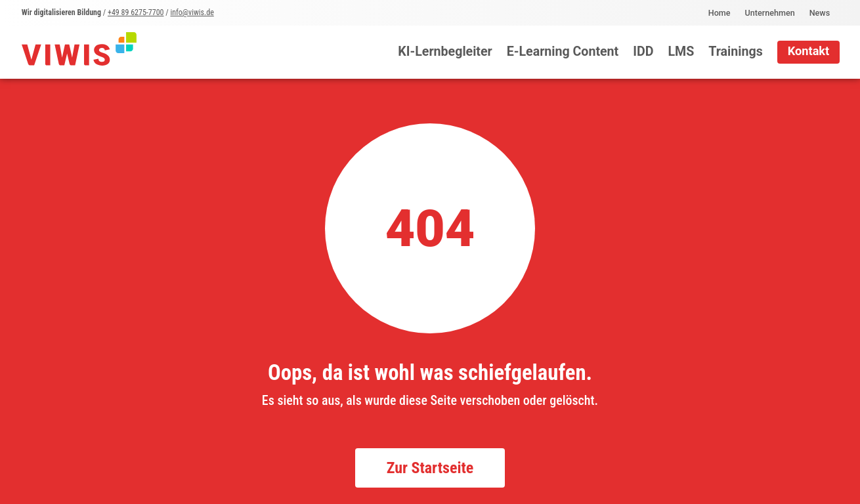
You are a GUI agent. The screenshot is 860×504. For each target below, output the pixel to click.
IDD (643, 52)
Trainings (735, 52)
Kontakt (809, 51)
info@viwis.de (192, 12)
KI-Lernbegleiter (445, 52)
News (820, 13)
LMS (681, 52)
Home (720, 13)
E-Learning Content (563, 52)
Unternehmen (770, 13)
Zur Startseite (430, 468)
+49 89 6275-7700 (136, 12)
